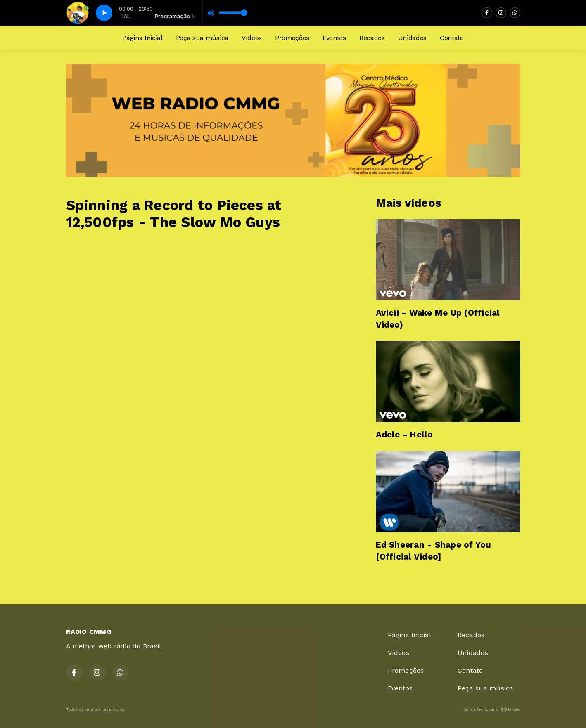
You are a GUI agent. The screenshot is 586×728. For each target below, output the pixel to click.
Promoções (292, 38)
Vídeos (252, 38)
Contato (452, 38)
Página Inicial (142, 38)
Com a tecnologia (492, 709)
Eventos (334, 38)
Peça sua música (202, 38)
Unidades (412, 38)
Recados (372, 38)
